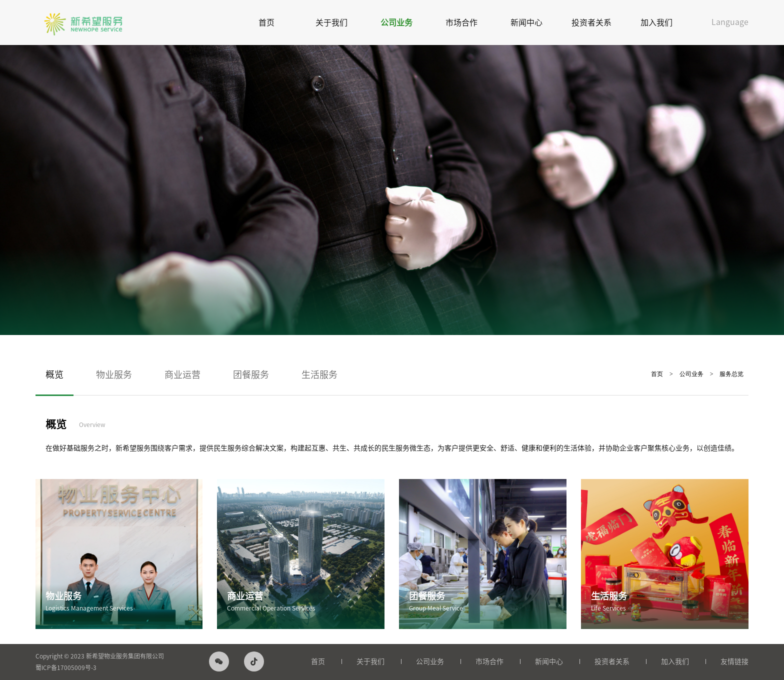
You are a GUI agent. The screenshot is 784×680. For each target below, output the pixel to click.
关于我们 (331, 22)
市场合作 (461, 22)
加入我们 (656, 22)
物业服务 (114, 374)
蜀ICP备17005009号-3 (66, 667)
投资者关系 (591, 22)
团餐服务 (251, 374)
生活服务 (319, 374)
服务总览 (731, 374)
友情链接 (734, 661)
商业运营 (182, 374)
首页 (266, 22)
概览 (54, 374)
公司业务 (396, 22)
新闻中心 (526, 22)
